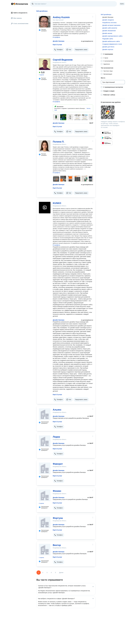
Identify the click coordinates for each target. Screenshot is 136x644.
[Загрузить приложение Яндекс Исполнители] (113, 112)
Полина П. (59, 142)
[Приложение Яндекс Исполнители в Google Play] (107, 138)
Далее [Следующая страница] (61, 572)
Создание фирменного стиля (112, 44)
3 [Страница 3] (47, 572)
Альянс (57, 410)
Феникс (57, 491)
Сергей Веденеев (63, 60)
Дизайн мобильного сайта (111, 41)
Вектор (57, 545)
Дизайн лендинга (108, 20)
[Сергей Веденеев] (45, 64)
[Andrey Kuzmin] (45, 22)
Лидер (56, 437)
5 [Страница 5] (55, 572)
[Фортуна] (45, 522)
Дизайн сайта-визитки (110, 28)
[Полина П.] (45, 146)
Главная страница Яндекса (12, 4)
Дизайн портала (108, 49)
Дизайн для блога (108, 47)
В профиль (56, 37)
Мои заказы (16, 18)
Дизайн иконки (107, 33)
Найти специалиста (19, 13)
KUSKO (57, 203)
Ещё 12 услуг (57, 45)
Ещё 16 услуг (57, 188)
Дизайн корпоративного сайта (112, 36)
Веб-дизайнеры (106, 14)
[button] (59, 50)
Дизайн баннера (59, 41)
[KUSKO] (45, 208)
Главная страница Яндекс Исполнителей (20, 4)
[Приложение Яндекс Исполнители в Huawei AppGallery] (107, 143)
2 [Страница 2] (43, 572)
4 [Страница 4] (51, 572)
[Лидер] (45, 441)
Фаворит (58, 464)
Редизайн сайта (108, 39)
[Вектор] (45, 550)
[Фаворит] (45, 468)
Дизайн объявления (109, 31)
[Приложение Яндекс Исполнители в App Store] (107, 133)
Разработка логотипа (109, 23)
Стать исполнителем (20, 23)
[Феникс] (45, 495)
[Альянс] (45, 414)
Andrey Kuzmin (61, 17)
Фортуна (58, 518)
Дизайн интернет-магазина (111, 25)
